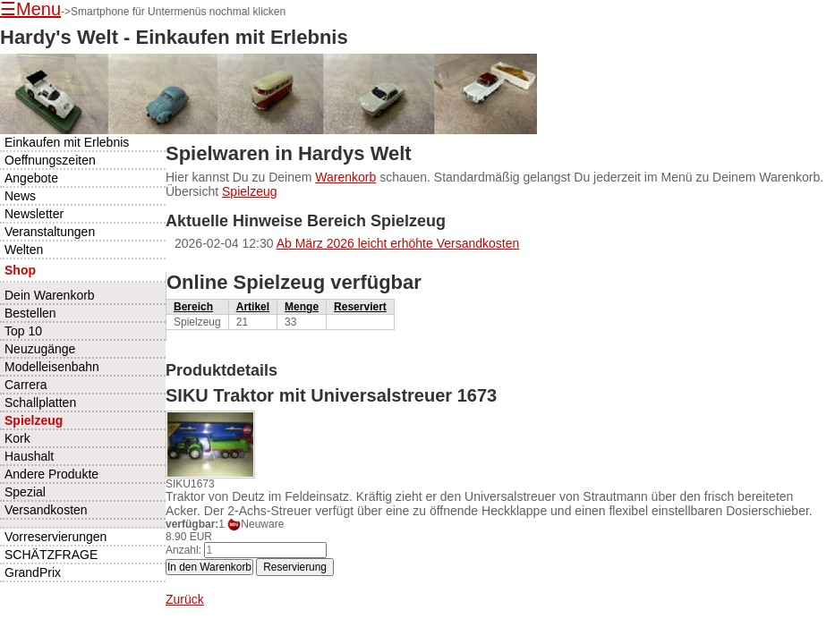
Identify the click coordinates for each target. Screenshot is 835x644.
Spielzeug (250, 191)
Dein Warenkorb (50, 295)
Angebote (31, 178)
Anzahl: (183, 550)
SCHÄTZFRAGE (51, 555)
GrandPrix (33, 572)
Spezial (25, 492)
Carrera (26, 385)
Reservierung (295, 567)
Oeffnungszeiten (50, 160)
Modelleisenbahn (52, 367)
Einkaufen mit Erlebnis (67, 142)
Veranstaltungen (50, 232)
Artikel (253, 307)
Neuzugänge (40, 349)
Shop (20, 270)
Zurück (185, 599)
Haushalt (29, 456)
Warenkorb (345, 177)
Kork (17, 438)
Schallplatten (40, 402)
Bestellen (30, 313)
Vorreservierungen (55, 537)
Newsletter (34, 214)
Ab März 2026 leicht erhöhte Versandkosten (398, 243)
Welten (24, 250)
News (20, 196)
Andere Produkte (51, 474)
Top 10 (23, 331)
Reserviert (360, 307)
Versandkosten (46, 510)
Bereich (193, 307)
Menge (302, 307)
